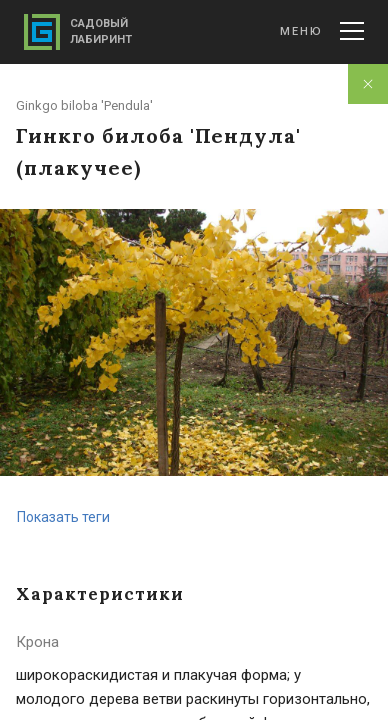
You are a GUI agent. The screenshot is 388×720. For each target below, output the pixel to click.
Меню (322, 31)
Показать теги (63, 517)
